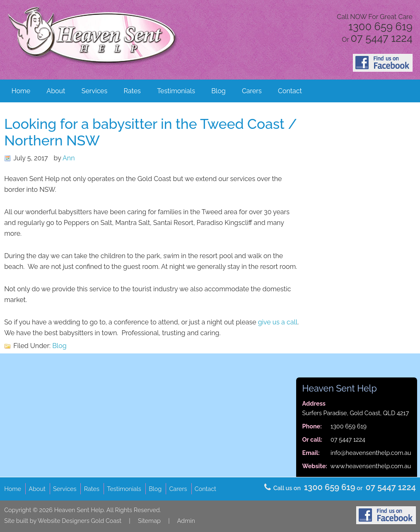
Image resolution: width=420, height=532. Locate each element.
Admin (186, 521)
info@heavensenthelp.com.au (371, 453)
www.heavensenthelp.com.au (371, 466)
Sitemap (149, 521)
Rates (132, 91)
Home (21, 91)
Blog (218, 91)
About (56, 91)
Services (95, 91)
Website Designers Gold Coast (80, 521)
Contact (290, 91)
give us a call (278, 322)
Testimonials (176, 91)
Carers (252, 91)
